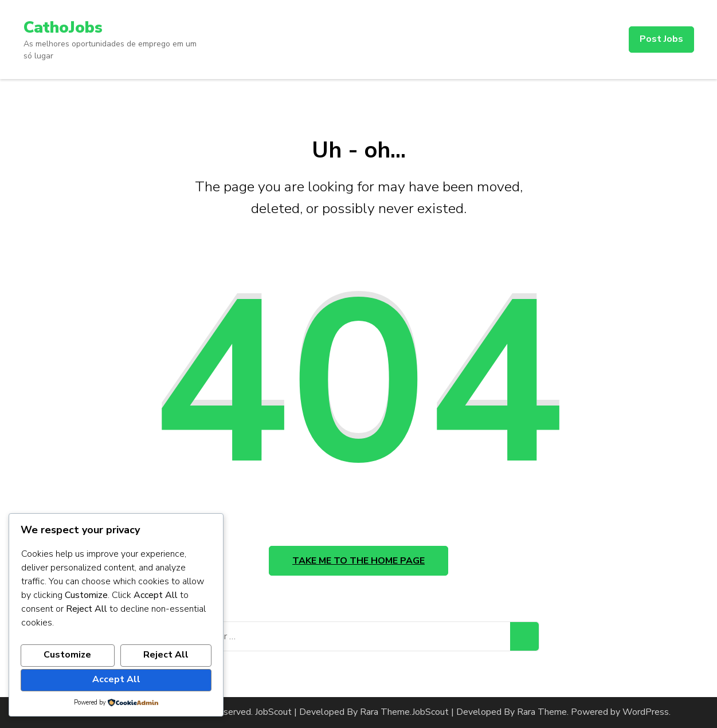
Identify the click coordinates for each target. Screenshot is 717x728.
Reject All (166, 655)
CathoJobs (63, 27)
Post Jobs (661, 39)
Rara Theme (542, 712)
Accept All (116, 679)
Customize (67, 655)
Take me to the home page (358, 561)
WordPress (646, 712)
